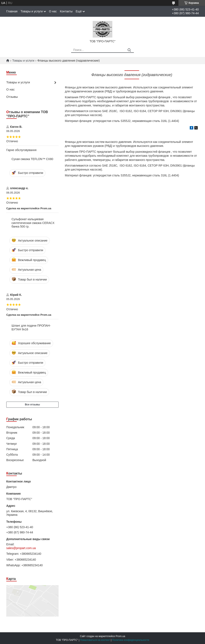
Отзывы (12, 97)
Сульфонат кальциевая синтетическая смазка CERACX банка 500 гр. (33, 223)
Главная (12, 11)
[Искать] (129, 50)
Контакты (66, 11)
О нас (53, 11)
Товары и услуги (32, 11)
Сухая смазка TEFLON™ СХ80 (32, 159)
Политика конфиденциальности (131, 640)
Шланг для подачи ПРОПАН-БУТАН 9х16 (31, 327)
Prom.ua (120, 636)
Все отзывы (32, 405)
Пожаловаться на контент (95, 640)
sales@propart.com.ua (21, 548)
